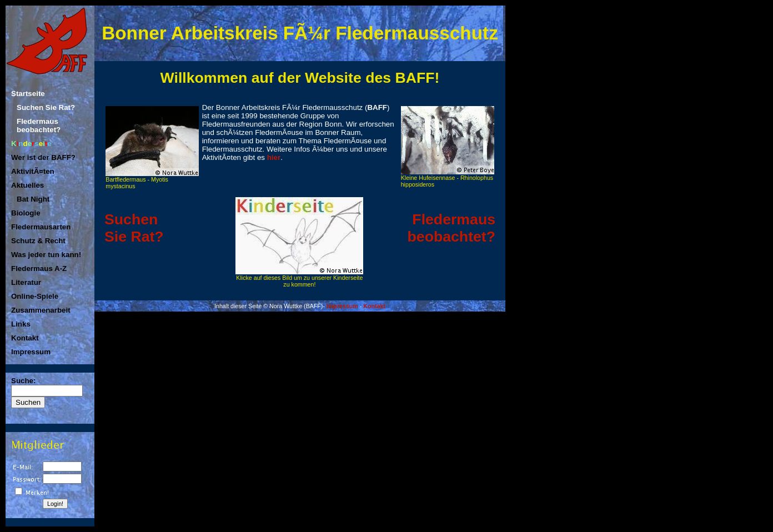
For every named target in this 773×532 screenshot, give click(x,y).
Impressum (31, 352)
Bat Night (33, 199)
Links (21, 324)
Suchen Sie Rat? (46, 107)
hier (274, 157)
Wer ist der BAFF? (43, 157)
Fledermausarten (41, 227)
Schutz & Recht (38, 241)
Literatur (26, 282)
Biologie (26, 213)
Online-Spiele (35, 296)
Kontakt (25, 338)
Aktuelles (27, 185)
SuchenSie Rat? (134, 228)
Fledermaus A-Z (39, 268)
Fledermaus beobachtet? (39, 126)
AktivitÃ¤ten (33, 171)
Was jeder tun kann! (46, 255)
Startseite (28, 94)
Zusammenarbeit (41, 310)
